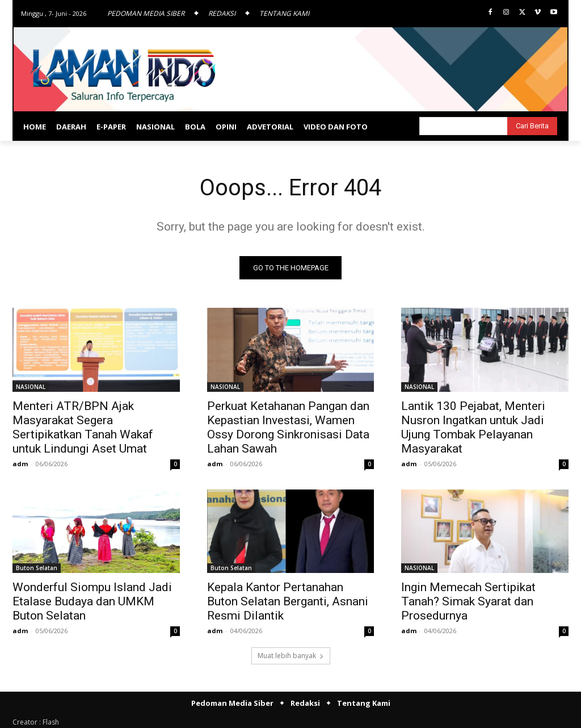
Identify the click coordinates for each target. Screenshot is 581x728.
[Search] (532, 126)
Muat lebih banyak (291, 656)
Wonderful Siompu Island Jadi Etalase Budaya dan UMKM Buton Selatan (92, 601)
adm (20, 464)
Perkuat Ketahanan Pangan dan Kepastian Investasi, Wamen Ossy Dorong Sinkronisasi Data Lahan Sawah (288, 427)
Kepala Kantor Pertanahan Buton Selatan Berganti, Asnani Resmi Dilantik (288, 601)
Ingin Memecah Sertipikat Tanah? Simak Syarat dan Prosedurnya (468, 601)
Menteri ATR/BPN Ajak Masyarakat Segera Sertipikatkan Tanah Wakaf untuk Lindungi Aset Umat (83, 427)
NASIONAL (31, 387)
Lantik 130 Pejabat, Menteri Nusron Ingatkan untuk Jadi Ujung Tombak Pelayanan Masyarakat (473, 427)
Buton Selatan (37, 568)
